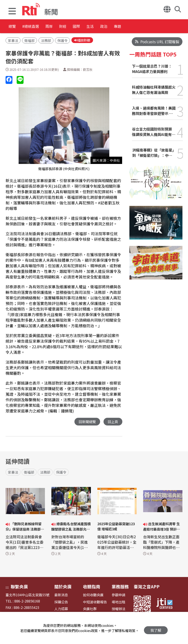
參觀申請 (118, 596)
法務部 (46, 41)
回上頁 (113, 422)
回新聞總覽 (86, 422)
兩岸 (62, 27)
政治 (139, 27)
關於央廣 (63, 587)
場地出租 (118, 603)
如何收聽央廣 (93, 596)
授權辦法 (118, 609)
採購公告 (61, 603)
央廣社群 (90, 609)
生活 (120, 27)
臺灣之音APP (147, 587)
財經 (82, 27)
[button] (12, 12)
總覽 (13, 27)
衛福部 (30, 41)
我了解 (156, 628)
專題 (159, 27)
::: (7, 588)
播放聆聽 (83, 41)
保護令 (62, 41)
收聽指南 (92, 587)
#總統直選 (38, 27)
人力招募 (61, 609)
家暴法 (13, 41)
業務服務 (120, 587)
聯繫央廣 (19, 587)
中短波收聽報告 (95, 603)
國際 (101, 27)
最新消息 (61, 596)
